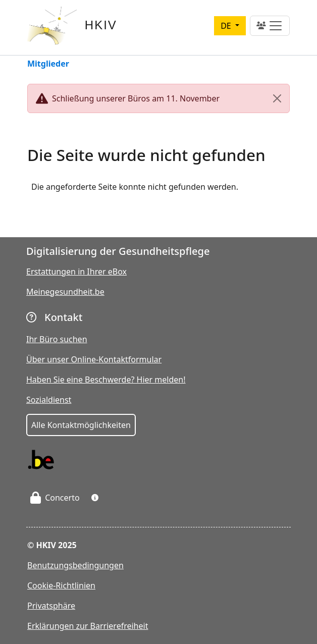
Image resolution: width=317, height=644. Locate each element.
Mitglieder (48, 64)
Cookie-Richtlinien (61, 585)
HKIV (101, 25)
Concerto (55, 498)
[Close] (277, 98)
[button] (95, 498)
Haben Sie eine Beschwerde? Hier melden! (106, 380)
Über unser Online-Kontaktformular (94, 359)
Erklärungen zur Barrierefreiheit (88, 626)
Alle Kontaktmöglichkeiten (81, 425)
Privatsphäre (51, 606)
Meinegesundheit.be (65, 292)
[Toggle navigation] (270, 26)
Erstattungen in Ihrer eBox (76, 272)
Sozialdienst (49, 400)
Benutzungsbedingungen (75, 565)
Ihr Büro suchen (57, 339)
